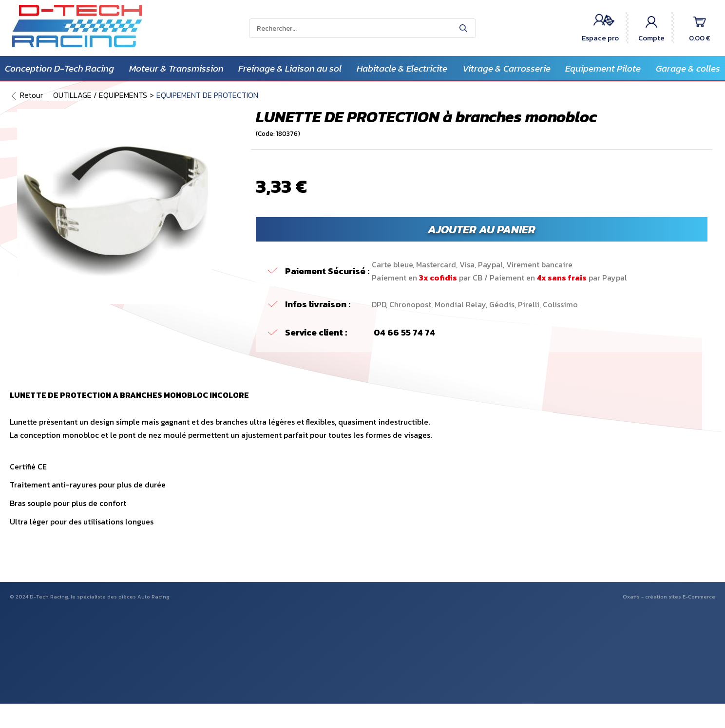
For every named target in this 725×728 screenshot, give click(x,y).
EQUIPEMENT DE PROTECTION (207, 95)
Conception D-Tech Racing (59, 68)
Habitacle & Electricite (402, 68)
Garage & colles (688, 68)
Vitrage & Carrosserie (506, 68)
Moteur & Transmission (176, 68)
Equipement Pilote (603, 68)
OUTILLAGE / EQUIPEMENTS (100, 95)
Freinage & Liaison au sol (290, 68)
